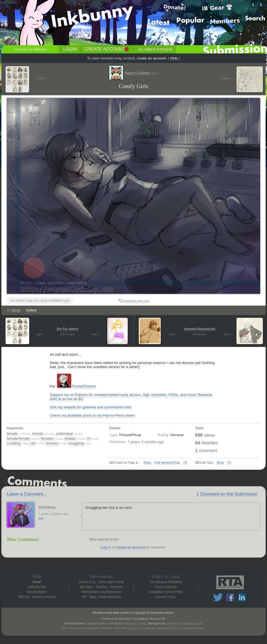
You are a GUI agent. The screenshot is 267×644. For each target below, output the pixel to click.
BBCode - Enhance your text (37, 597)
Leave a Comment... (27, 494)
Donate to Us (87, 582)
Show (147, 463)
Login (70, 49)
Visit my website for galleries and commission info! (91, 407)
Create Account (105, 49)
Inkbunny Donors (135, 623)
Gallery (31, 310)
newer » (226, 78)
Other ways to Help (111, 582)
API (84, 597)
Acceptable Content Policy (166, 592)
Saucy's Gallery (142, 73)
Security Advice (37, 592)
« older (40, 78)
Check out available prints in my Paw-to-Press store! (92, 415)
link (41, 518)
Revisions (117, 587)
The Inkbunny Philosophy (166, 582)
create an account (151, 58)
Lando (198, 623)
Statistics (102, 587)
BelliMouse (47, 507)
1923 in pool (67, 334)
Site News (86, 587)
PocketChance (84, 386)
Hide (174, 58)
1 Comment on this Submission (227, 494)
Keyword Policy (166, 597)
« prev (39, 334)
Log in (106, 547)
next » (96, 334)
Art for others (67, 329)
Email (37, 582)
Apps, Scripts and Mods (105, 597)
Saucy (16, 310)
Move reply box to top (103, 539)
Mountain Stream (178, 623)
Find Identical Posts (167, 463)
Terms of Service (166, 587)
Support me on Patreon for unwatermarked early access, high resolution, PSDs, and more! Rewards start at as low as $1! (131, 397)
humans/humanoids (200, 329)
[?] (185, 463)
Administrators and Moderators (101, 592)
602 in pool (200, 334)
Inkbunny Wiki (37, 587)
